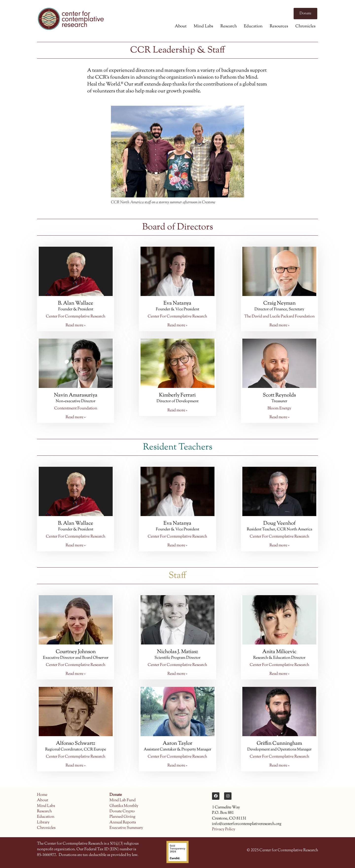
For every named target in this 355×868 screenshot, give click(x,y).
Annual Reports (123, 823)
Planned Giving (122, 817)
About (181, 26)
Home (42, 795)
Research (229, 26)
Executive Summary (126, 828)
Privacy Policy (224, 829)
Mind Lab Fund (123, 800)
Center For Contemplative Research (76, 317)
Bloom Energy (279, 408)
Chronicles (305, 26)
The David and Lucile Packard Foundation (279, 317)
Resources (279, 26)
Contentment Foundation (76, 408)
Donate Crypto (122, 811)
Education (253, 26)
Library (43, 823)
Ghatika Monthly (124, 806)
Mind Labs (204, 26)
